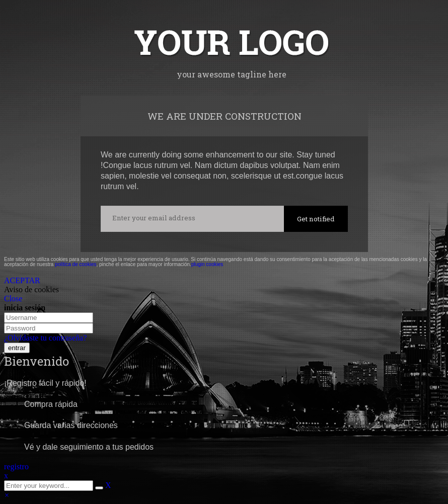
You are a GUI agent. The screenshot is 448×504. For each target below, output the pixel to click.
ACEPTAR (22, 280)
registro (16, 467)
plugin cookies (207, 264)
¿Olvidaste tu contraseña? (45, 338)
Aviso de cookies (31, 289)
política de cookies (76, 264)
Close (13, 299)
